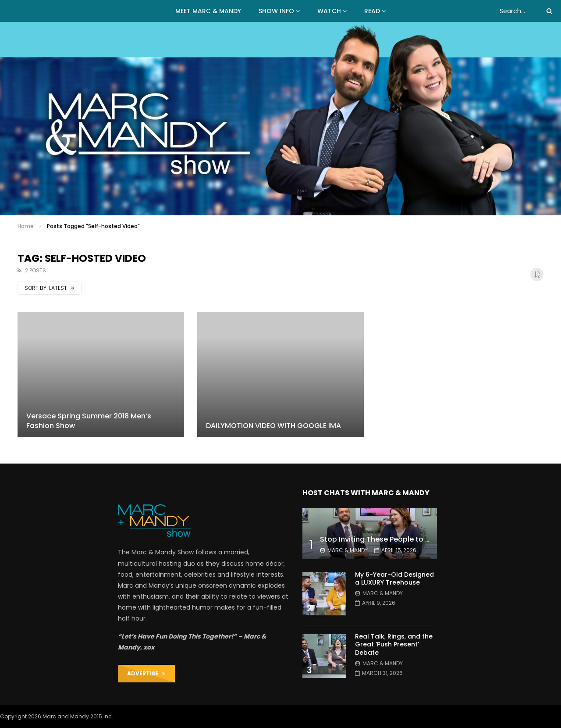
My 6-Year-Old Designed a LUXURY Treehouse (394, 579)
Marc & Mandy (348, 550)
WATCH (329, 11)
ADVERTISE (146, 673)
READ (372, 11)
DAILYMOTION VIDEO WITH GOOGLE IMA (273, 426)
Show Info (276, 11)
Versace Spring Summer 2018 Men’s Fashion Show (89, 421)
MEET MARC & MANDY (208, 11)
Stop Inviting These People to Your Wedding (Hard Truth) (421, 539)
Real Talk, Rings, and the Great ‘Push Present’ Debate (394, 645)
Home (26, 226)
